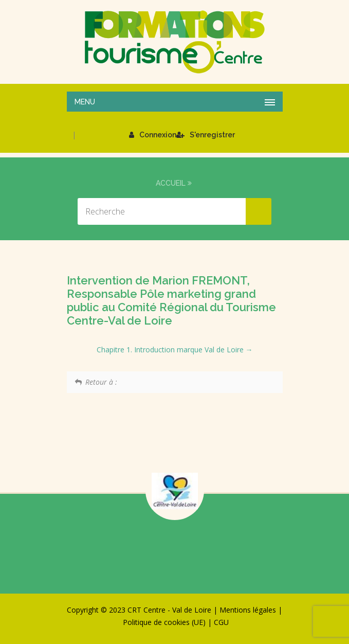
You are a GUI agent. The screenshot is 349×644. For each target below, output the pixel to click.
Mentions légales (248, 610)
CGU (221, 622)
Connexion (153, 135)
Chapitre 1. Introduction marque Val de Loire (175, 350)
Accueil (171, 183)
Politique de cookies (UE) (164, 622)
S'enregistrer (206, 135)
